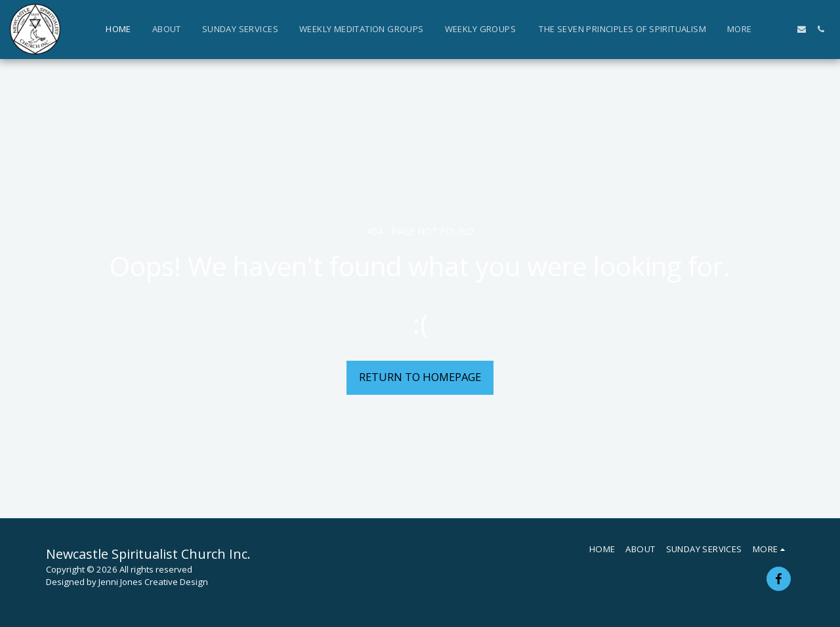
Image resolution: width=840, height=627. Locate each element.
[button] (783, 29)
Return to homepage (420, 377)
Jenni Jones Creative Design (153, 582)
